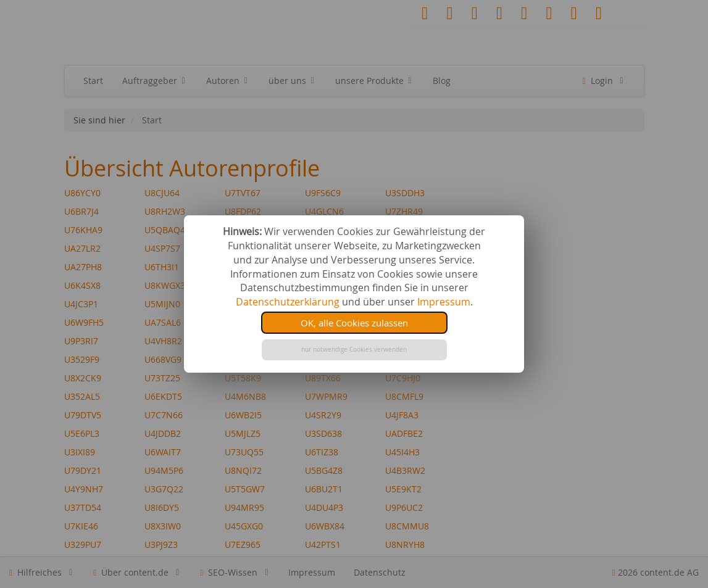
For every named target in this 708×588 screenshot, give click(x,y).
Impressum (444, 302)
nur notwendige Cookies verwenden (354, 350)
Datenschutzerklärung (288, 302)
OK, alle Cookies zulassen (354, 323)
